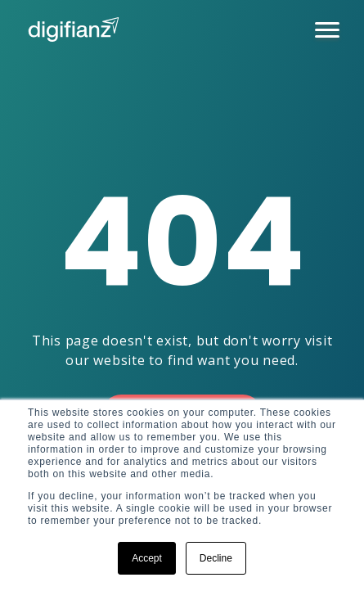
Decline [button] (216, 558)
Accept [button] (147, 558)
